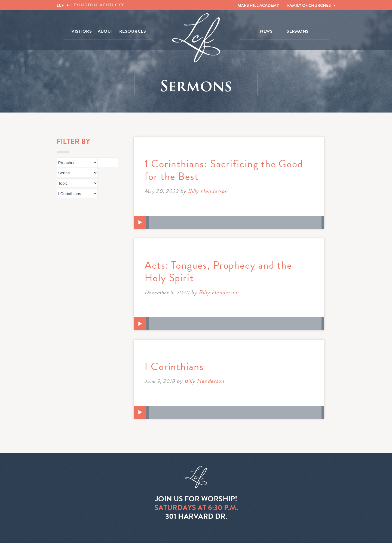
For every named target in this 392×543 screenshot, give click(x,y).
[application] (229, 222)
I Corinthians (174, 366)
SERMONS (298, 31)
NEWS (266, 31)
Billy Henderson (208, 191)
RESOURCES (133, 31)
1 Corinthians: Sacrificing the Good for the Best (224, 170)
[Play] (140, 223)
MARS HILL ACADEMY (258, 5)
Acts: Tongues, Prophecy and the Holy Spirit (218, 271)
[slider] (235, 222)
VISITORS (82, 31)
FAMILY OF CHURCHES (309, 5)
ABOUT (105, 31)
